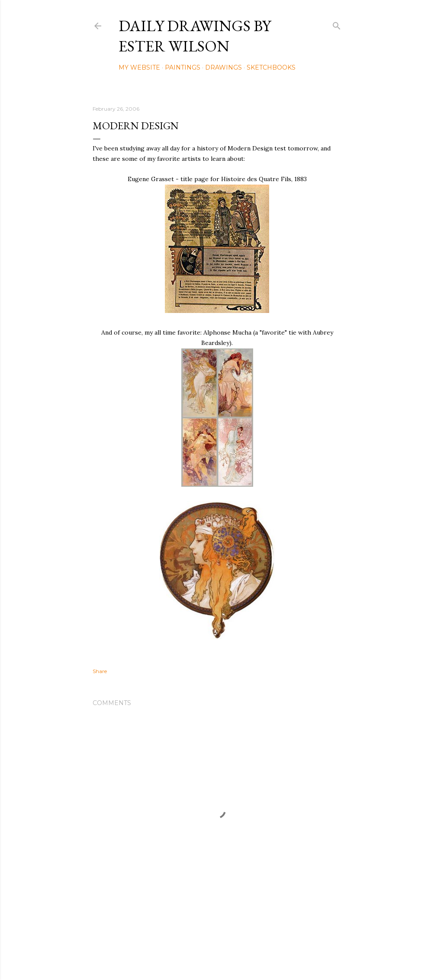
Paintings (183, 67)
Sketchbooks (271, 67)
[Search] (337, 24)
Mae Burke (240, 955)
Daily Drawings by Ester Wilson (195, 36)
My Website (139, 67)
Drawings (223, 67)
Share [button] (100, 671)
